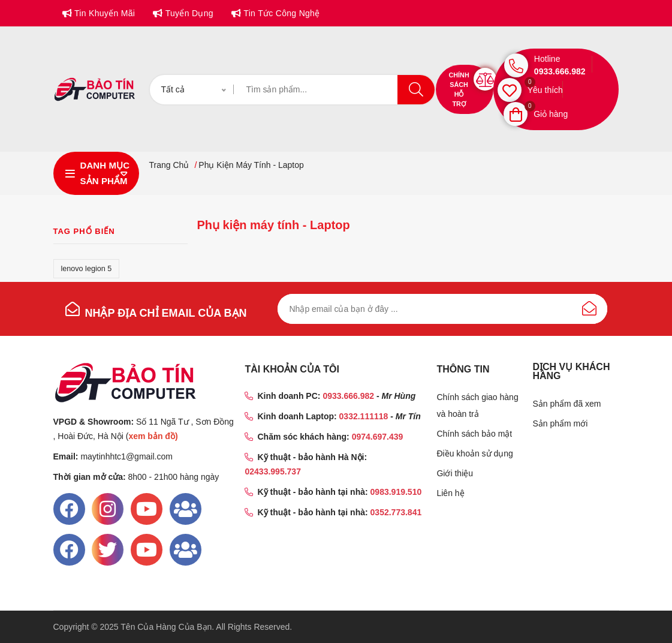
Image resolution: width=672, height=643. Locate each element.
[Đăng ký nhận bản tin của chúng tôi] (442, 309)
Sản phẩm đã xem (566, 404)
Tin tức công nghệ (280, 13)
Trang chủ (169, 165)
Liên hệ (450, 493)
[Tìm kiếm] (334, 90)
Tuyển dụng (188, 13)
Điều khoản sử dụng (474, 453)
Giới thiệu (455, 473)
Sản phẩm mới (560, 423)
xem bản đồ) (153, 436)
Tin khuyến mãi (103, 13)
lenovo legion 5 (87, 269)
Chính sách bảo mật (474, 434)
